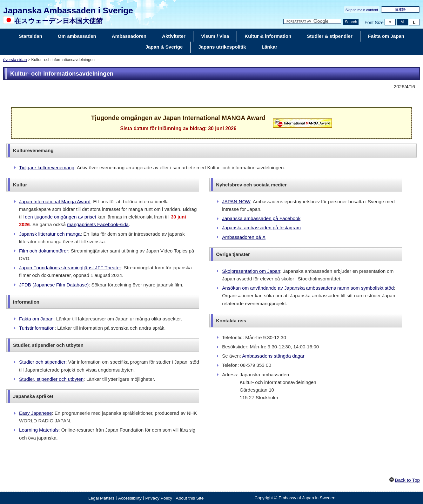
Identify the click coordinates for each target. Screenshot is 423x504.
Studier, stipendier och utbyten (51, 379)
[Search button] (351, 22)
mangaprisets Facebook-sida (98, 224)
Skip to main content (362, 10)
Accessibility (130, 498)
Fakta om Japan (36, 319)
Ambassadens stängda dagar (273, 356)
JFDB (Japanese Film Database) (54, 285)
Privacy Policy (159, 498)
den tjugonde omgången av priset (60, 217)
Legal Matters (101, 498)
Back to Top (407, 480)
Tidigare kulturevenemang (47, 168)
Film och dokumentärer (44, 251)
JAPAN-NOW (236, 202)
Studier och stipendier (42, 362)
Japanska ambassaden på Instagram (261, 228)
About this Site (190, 498)
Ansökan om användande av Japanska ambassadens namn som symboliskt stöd (308, 288)
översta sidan (15, 60)
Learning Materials (39, 430)
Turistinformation (37, 328)
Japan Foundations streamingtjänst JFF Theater (70, 268)
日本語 (400, 10)
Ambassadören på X (244, 237)
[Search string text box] (312, 21)
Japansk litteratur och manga (50, 234)
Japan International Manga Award (55, 202)
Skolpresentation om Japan (251, 271)
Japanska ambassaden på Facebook (261, 218)
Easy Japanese (35, 413)
